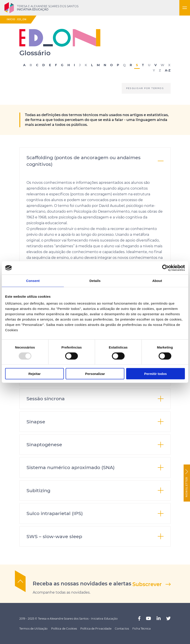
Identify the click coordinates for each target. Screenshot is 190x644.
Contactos (122, 629)
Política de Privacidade (96, 629)
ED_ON (22, 19)
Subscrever (147, 584)
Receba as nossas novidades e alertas (82, 584)
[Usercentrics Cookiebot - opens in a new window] (165, 268)
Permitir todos (156, 374)
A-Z (168, 71)
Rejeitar (35, 374)
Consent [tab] (33, 280)
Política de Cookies (64, 629)
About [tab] (157, 280)
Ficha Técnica (142, 629)
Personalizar (95, 374)
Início (11, 19)
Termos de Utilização (33, 629)
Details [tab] (95, 280)
